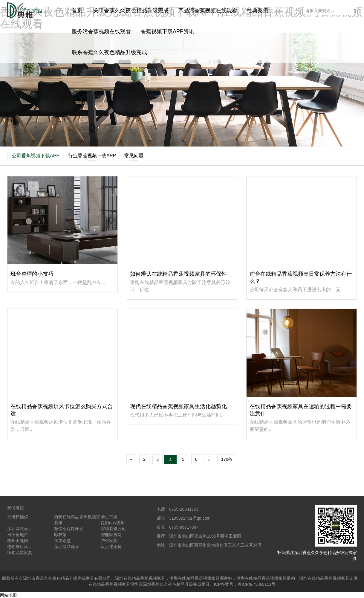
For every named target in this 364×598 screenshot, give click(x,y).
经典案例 (258, 10)
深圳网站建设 (67, 547)
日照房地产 (18, 535)
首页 (77, 10)
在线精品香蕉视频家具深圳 (114, 584)
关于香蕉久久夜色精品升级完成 (131, 10)
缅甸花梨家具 (20, 553)
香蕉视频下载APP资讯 (167, 31)
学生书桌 (109, 517)
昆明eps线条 (113, 523)
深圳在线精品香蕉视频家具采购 (266, 578)
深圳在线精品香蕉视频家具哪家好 (201, 578)
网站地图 (8, 595)
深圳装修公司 (113, 529)
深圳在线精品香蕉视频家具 (140, 578)
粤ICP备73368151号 (257, 584)
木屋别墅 (62, 541)
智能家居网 (111, 535)
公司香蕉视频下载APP (36, 156)
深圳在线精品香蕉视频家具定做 (328, 578)
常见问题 (134, 156)
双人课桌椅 (111, 547)
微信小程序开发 (69, 529)
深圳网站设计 (20, 529)
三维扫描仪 (18, 517)
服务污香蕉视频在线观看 (101, 31)
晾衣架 (60, 535)
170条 (227, 459)
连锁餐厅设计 (20, 547)
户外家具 (109, 541)
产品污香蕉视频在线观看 (208, 10)
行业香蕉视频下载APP (92, 156)
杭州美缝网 (18, 541)
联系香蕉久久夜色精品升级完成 (109, 52)
